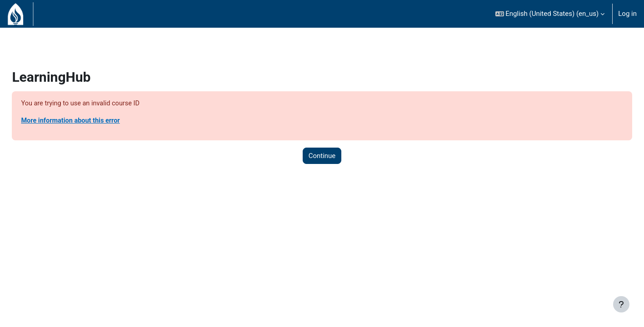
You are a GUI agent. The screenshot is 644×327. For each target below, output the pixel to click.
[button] (550, 14)
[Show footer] (621, 304)
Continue (322, 156)
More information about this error (92, 121)
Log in (627, 14)
